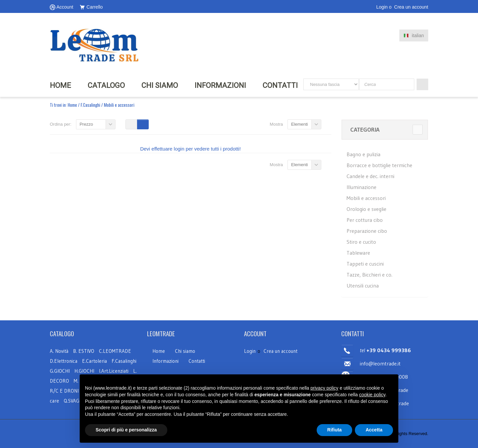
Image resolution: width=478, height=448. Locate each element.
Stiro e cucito (361, 242)
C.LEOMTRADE (115, 351)
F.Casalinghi (91, 105)
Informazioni (165, 361)
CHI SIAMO (160, 85)
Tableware (358, 253)
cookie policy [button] (372, 395)
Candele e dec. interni (370, 176)
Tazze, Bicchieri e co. (369, 275)
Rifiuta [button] (335, 430)
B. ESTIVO (84, 351)
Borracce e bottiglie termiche (379, 165)
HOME (60, 85)
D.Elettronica (64, 361)
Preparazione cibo (367, 231)
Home (72, 105)
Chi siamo (185, 351)
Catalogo (106, 85)
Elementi (300, 124)
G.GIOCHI (60, 371)
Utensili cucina (363, 286)
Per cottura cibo (365, 220)
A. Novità (59, 351)
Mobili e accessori (366, 198)
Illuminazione (361, 187)
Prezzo (86, 124)
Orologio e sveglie (366, 209)
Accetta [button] (374, 430)
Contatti (280, 85)
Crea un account (411, 7)
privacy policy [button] (324, 388)
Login (382, 7)
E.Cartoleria (94, 361)
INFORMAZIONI (220, 85)
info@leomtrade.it (380, 363)
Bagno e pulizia (363, 154)
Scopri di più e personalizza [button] (126, 430)
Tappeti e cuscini (365, 264)
